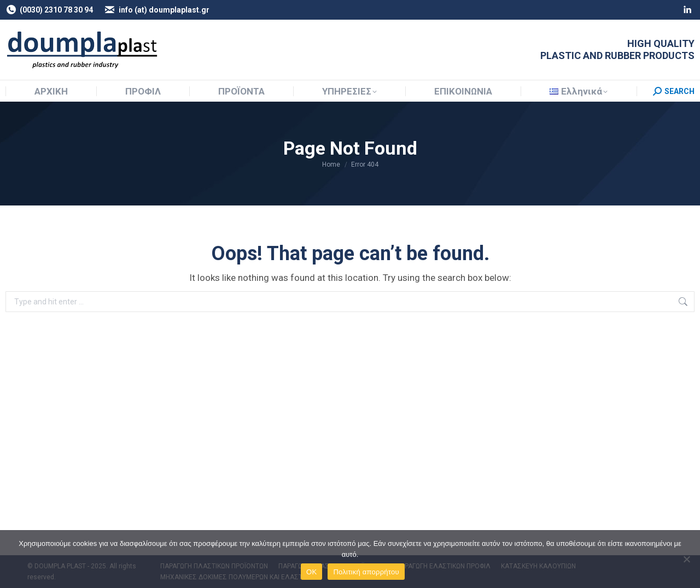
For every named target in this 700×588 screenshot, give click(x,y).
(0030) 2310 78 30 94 (49, 10)
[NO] (686, 559)
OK (311, 572)
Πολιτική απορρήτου (366, 572)
